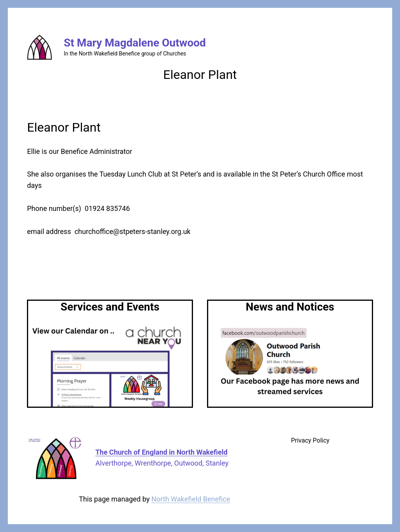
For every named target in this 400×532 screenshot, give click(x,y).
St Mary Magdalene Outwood (135, 43)
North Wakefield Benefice (191, 499)
